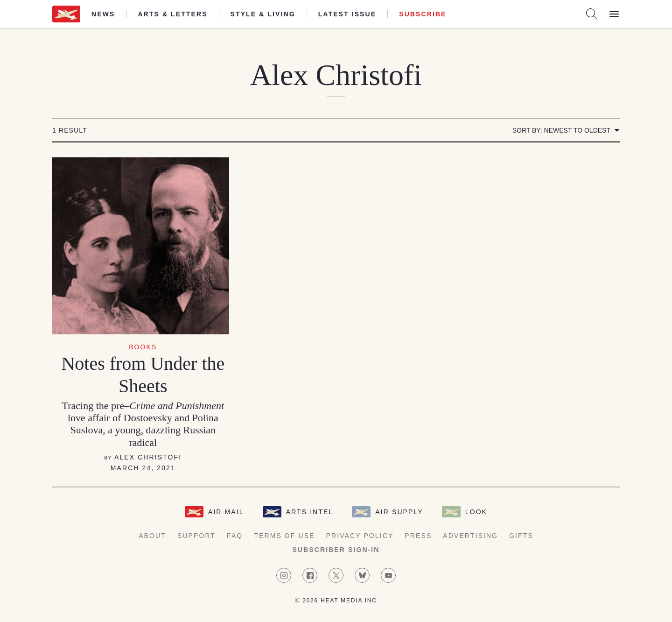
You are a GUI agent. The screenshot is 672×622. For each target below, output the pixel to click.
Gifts (521, 536)
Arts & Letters (172, 14)
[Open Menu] (614, 14)
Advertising (470, 536)
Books (143, 347)
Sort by (561, 130)
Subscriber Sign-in (336, 550)
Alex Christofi (148, 457)
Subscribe (423, 14)
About (152, 536)
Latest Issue (347, 14)
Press (418, 536)
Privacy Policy (360, 536)
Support (196, 536)
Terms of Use (284, 536)
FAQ (235, 536)
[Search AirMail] (592, 14)
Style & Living (263, 14)
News (103, 14)
